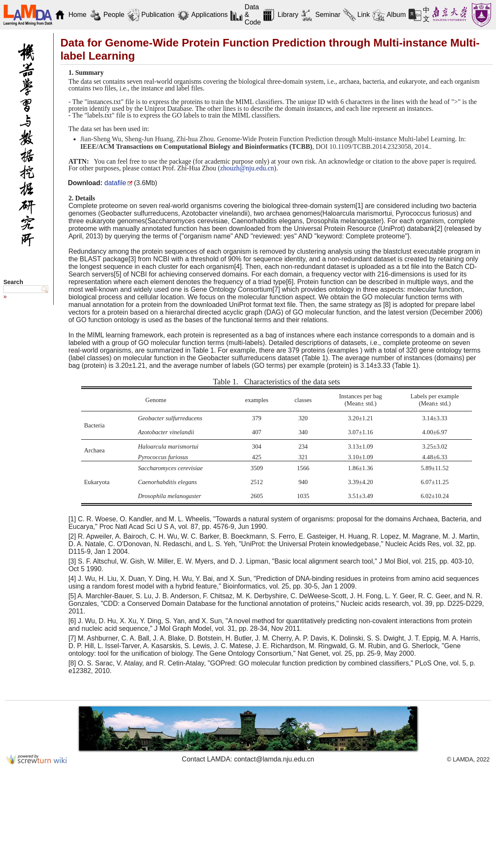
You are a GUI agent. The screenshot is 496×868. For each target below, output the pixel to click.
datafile (115, 183)
